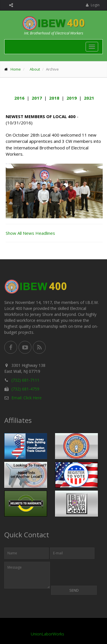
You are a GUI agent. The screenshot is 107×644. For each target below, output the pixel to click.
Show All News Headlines (30, 233)
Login (93, 5)
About (35, 69)
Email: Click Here (27, 398)
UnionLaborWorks (48, 634)
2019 (72, 98)
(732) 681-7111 (25, 380)
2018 (54, 98)
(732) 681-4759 (25, 389)
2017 (37, 98)
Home (16, 69)
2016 (19, 98)
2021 (89, 98)
